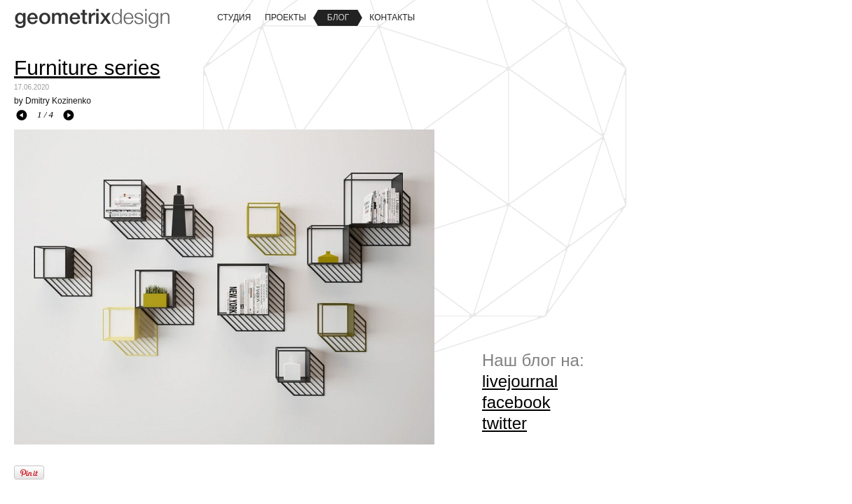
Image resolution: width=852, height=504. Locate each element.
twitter (504, 423)
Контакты (392, 17)
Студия (234, 17)
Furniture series (87, 68)
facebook (516, 402)
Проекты (286, 17)
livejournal (520, 381)
